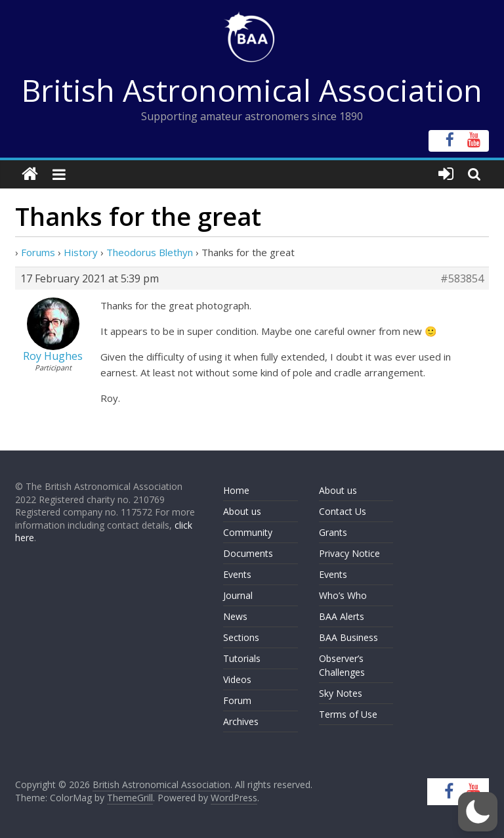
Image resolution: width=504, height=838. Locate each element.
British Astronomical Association (252, 90)
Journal (238, 595)
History (81, 252)
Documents (248, 553)
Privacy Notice (349, 553)
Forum (237, 700)
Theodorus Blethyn (150, 252)
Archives (241, 721)
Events (237, 574)
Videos (237, 679)
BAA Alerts (342, 616)
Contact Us (343, 511)
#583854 (462, 278)
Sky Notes (341, 693)
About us (242, 511)
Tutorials (242, 658)
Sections (241, 637)
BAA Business (348, 637)
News (235, 616)
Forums (38, 252)
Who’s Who (343, 595)
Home (236, 490)
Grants (333, 532)
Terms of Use (348, 714)
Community (248, 532)
